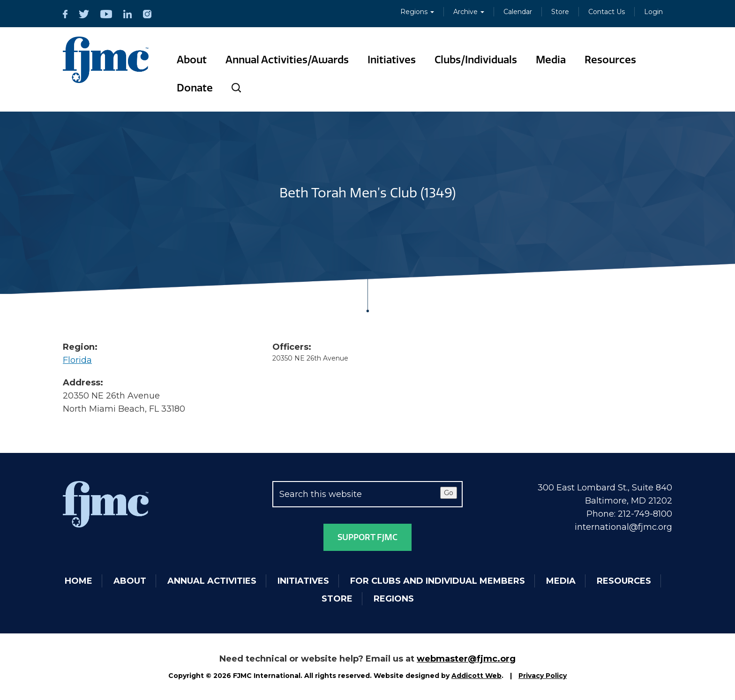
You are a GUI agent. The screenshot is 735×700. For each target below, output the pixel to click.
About (192, 60)
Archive (469, 12)
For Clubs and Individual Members (438, 581)
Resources (610, 60)
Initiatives (392, 60)
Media (551, 60)
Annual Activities (212, 581)
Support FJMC (367, 537)
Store (560, 12)
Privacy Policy (543, 676)
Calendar (518, 12)
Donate (195, 88)
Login (653, 12)
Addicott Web (476, 676)
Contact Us (607, 12)
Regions (417, 12)
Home (79, 581)
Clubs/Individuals (476, 60)
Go (449, 493)
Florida (77, 360)
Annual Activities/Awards (287, 60)
